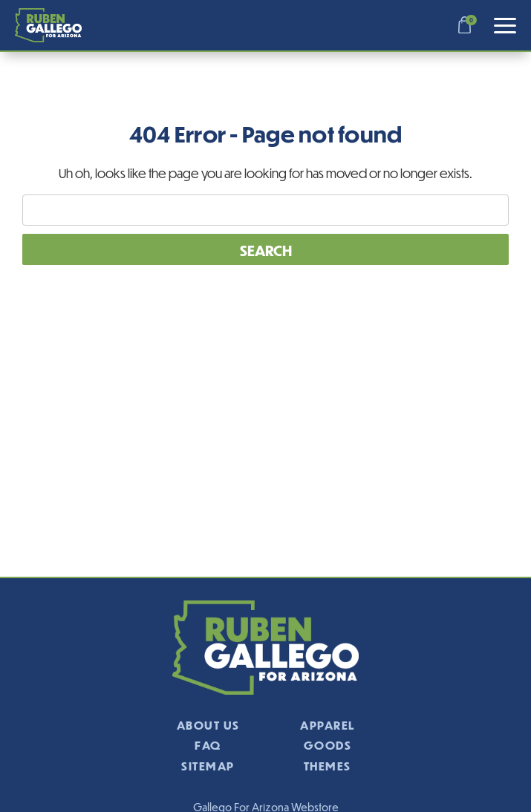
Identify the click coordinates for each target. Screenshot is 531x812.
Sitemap (208, 766)
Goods (328, 745)
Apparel (328, 725)
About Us (208, 725)
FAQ (208, 745)
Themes (328, 766)
